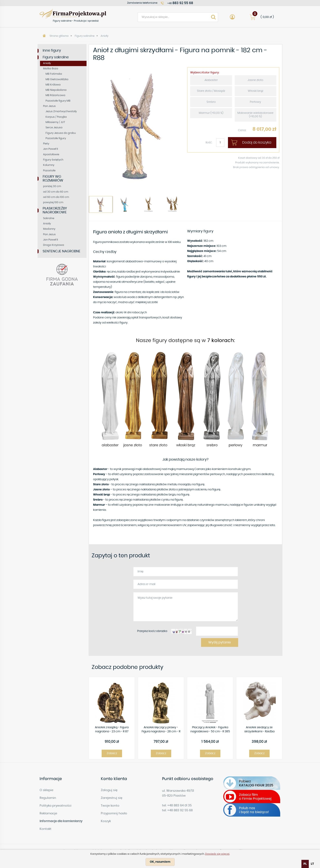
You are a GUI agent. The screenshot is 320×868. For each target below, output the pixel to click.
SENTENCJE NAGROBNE (62, 251)
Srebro (211, 102)
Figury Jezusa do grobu (61, 133)
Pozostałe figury (56, 138)
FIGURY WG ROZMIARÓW (53, 178)
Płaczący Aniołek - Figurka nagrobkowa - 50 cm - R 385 (210, 729)
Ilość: (209, 143)
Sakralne (49, 218)
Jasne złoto (255, 80)
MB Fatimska (54, 74)
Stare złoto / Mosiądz (211, 91)
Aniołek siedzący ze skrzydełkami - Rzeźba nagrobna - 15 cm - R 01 (259, 730)
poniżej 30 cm (52, 186)
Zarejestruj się (112, 798)
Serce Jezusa (54, 128)
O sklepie (46, 790)
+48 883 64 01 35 (179, 805)
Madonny (49, 229)
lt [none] (312, 864)
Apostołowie (51, 155)
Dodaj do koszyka (257, 142)
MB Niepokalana (56, 90)
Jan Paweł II (51, 149)
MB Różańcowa (55, 95)
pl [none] (305, 864)
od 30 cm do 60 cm (56, 192)
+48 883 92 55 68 (180, 810)
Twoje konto (110, 806)
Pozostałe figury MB (58, 101)
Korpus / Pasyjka (56, 117)
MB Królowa (53, 85)
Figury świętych (53, 160)
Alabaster (211, 80)
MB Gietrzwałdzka (57, 79)
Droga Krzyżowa (54, 245)
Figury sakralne (85, 36)
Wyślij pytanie (220, 642)
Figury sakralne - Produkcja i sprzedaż (73, 13)
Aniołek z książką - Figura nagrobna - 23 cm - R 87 (112, 729)
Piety (46, 144)
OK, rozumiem (160, 862)
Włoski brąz (256, 91)
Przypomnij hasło (114, 813)
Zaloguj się (109, 790)
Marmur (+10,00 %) (211, 113)
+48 (180, 3)
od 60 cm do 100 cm (56, 197)
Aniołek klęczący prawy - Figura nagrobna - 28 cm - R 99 (161, 730)
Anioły (104, 36)
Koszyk (106, 821)
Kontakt (46, 829)
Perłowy (255, 102)
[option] (136, 127)
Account (232, 17)
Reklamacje (48, 813)
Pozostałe (49, 171)
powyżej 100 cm (53, 202)
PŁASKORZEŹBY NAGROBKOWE (55, 210)
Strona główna (59, 36)
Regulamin (48, 798)
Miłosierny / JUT (55, 122)
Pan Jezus (49, 106)
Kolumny (49, 165)
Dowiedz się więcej (217, 854)
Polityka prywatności (56, 806)
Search (213, 17)
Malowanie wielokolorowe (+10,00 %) (255, 115)
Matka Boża (51, 69)
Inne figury (52, 50)
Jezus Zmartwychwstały (61, 111)
